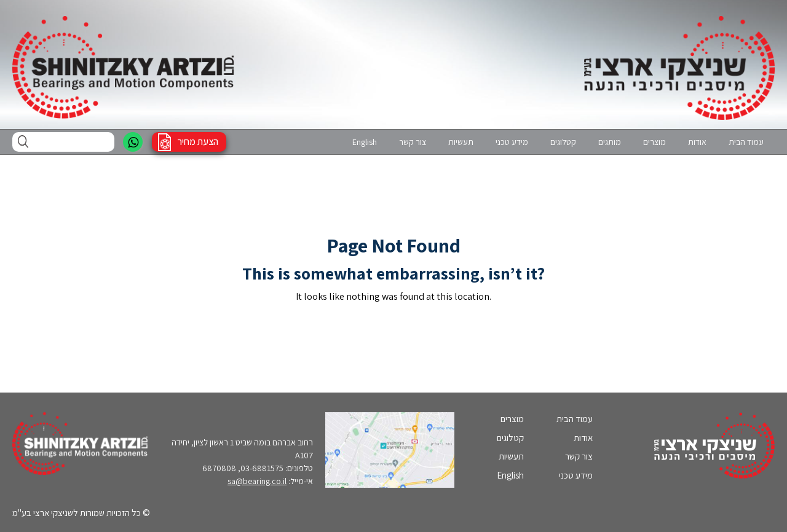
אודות (697, 142)
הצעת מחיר (198, 142)
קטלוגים (563, 142)
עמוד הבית (746, 142)
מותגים (610, 142)
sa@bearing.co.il (257, 481)
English (365, 142)
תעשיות (461, 142)
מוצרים (655, 142)
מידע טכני (512, 142)
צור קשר (413, 142)
